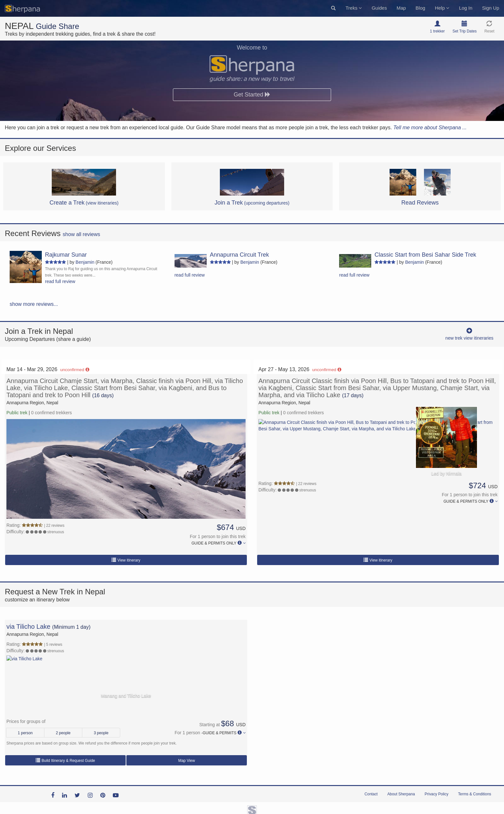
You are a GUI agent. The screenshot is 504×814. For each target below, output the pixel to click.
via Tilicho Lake (28, 627)
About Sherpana (401, 794)
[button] (333, 8)
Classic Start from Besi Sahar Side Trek (425, 255)
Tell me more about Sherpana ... (430, 128)
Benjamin (85, 262)
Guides (379, 8)
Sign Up (491, 8)
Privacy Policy (437, 794)
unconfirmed (75, 370)
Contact (371, 794)
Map (401, 8)
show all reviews (81, 234)
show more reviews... (34, 304)
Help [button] (442, 8)
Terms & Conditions (475, 794)
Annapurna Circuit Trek (239, 255)
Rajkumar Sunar (66, 255)
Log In (466, 8)
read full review (60, 281)
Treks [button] (354, 8)
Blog (420, 8)
